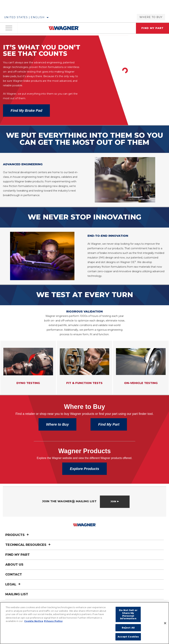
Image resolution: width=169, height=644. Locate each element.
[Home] (64, 28)
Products (18, 543)
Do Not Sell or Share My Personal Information (128, 614)
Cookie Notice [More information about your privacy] (34, 621)
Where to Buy (151, 17)
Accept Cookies (128, 637)
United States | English (24, 17)
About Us (14, 573)
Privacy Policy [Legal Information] (53, 621)
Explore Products (84, 477)
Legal (13, 593)
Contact (14, 583)
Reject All (128, 628)
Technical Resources (28, 553)
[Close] (165, 623)
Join (113, 510)
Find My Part (109, 433)
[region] (84, 623)
